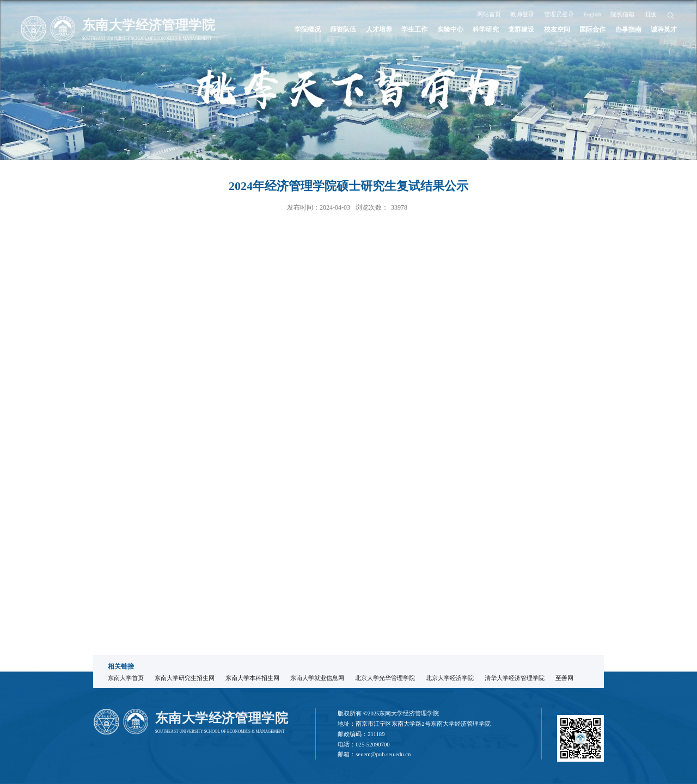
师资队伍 (343, 30)
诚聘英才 (664, 30)
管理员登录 (559, 14)
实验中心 (450, 30)
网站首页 (489, 14)
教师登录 (522, 14)
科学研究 (486, 30)
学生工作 (414, 30)
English (592, 14)
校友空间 (557, 30)
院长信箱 (622, 14)
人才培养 (379, 30)
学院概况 (308, 30)
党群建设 (521, 30)
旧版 (650, 14)
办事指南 (628, 30)
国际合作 (592, 30)
